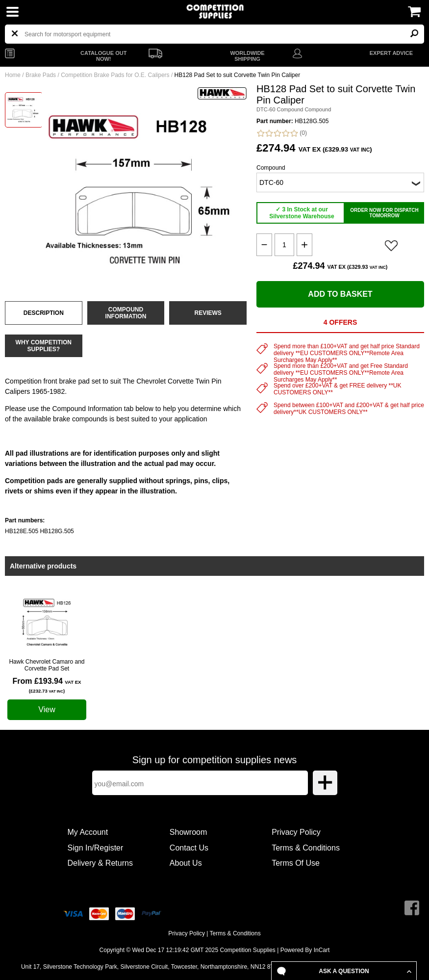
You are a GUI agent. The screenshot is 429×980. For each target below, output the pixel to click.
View (47, 709)
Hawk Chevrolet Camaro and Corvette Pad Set (47, 665)
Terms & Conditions (306, 848)
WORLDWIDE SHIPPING (247, 56)
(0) (282, 133)
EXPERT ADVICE (391, 53)
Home (13, 75)
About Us (186, 863)
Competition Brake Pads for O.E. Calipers (115, 75)
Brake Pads (41, 75)
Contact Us (189, 848)
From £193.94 (47, 685)
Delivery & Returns (100, 863)
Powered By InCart (305, 950)
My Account (88, 832)
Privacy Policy (296, 832)
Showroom (188, 832)
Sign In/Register (96, 848)
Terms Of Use (296, 863)
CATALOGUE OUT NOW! (103, 56)
